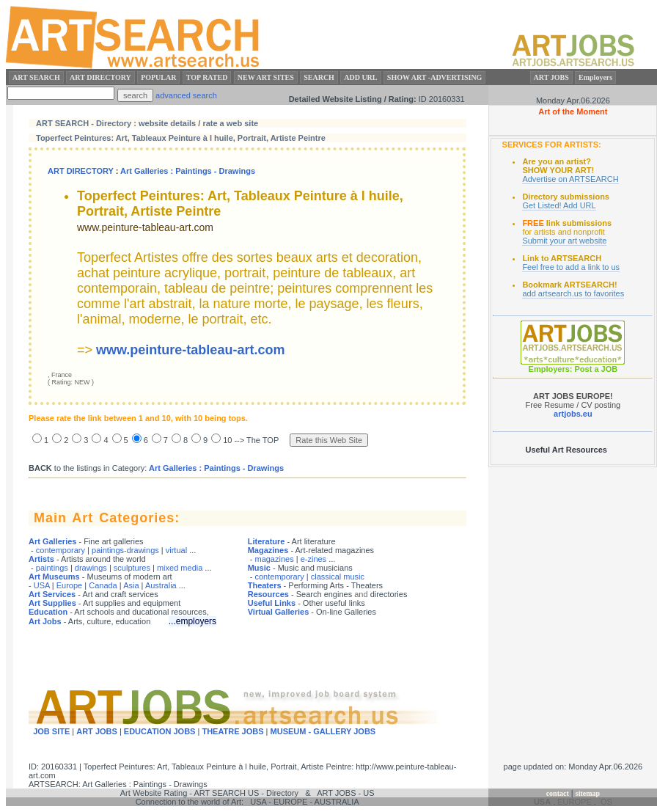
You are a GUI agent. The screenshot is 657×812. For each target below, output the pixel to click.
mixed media (180, 568)
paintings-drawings (125, 550)
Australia (161, 585)
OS (606, 802)
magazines (274, 559)
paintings (52, 568)
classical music (338, 577)
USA (42, 585)
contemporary (60, 550)
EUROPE (574, 802)
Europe (69, 585)
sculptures (132, 568)
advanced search (186, 95)
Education (48, 612)
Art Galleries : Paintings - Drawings (188, 171)
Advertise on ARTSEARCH (570, 179)
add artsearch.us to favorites (573, 293)
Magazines (268, 550)
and (361, 594)
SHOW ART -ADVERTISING (435, 77)
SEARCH (319, 77)
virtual (176, 550)
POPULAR (158, 77)
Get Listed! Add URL (559, 205)
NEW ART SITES (266, 77)
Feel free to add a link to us (571, 267)
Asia (131, 585)
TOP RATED (207, 77)
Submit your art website (564, 241)
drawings (91, 568)
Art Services (52, 594)
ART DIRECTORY (100, 77)
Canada (103, 585)
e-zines (313, 559)
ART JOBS (551, 77)
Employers (595, 77)
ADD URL (360, 77)
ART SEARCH (36, 77)
